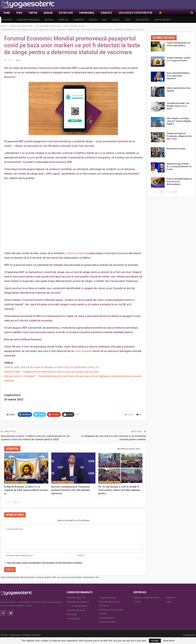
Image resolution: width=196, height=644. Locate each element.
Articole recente (162, 20)
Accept (155, 641)
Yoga (19, 13)
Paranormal (87, 13)
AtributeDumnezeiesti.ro (78, 602)
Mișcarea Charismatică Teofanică (110, 603)
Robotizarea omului (176, 149)
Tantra (33, 13)
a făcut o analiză (75, 253)
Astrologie (66, 13)
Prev (8, 502)
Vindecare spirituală (76, 610)
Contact (116, 20)
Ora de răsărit (142, 20)
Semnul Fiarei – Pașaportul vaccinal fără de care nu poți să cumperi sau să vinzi (52, 372)
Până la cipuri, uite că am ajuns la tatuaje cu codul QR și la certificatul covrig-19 (51, 367)
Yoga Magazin (73, 618)
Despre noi (63, 20)
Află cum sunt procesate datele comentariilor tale (76, 577)
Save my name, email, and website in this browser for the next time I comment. (45, 563)
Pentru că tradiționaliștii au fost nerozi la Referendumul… (179, 181)
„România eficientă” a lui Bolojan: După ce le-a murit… (178, 106)
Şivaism (48, 13)
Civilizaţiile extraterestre (136, 13)
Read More (169, 641)
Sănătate (106, 13)
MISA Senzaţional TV (76, 597)
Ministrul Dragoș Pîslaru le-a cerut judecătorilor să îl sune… (179, 166)
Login (128, 20)
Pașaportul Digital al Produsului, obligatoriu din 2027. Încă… (179, 136)
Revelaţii (93, 20)
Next (17, 502)
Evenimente (79, 20)
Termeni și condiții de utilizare (147, 597)
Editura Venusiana (107, 622)
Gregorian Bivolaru (108, 597)
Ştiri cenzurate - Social (16, 482)
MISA (104, 20)
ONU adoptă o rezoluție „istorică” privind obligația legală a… (179, 121)
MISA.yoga (72, 614)
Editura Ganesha (107, 618)
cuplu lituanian (83, 351)
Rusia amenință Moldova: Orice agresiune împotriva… (178, 76)
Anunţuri (49, 20)
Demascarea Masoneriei (28, 20)
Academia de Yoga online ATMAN (111, 611)
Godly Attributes (80, 606)
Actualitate (6, 20)
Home (7, 13)
